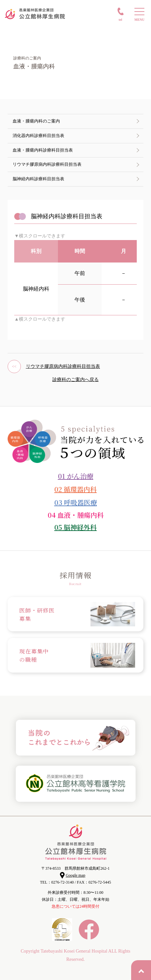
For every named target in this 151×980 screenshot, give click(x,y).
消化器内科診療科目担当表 (38, 136)
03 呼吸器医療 (76, 502)
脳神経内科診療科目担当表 (38, 179)
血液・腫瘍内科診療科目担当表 (43, 150)
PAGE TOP (141, 970)
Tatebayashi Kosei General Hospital (74, 951)
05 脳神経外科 (75, 527)
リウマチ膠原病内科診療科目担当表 (47, 164)
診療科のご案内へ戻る (75, 380)
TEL (120, 20)
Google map (76, 875)
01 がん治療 (76, 476)
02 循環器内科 (75, 489)
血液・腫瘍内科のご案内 (36, 121)
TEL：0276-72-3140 (57, 882)
